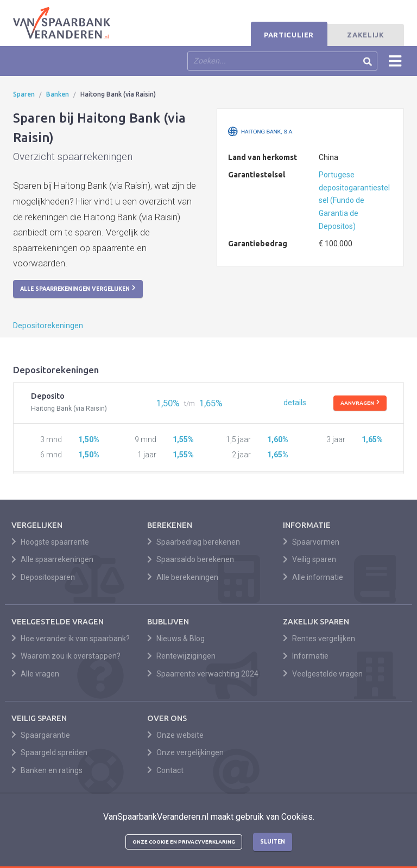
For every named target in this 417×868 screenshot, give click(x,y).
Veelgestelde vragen (323, 674)
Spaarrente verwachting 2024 (203, 674)
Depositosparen (43, 577)
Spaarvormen (311, 542)
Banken (58, 94)
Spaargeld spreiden (49, 752)
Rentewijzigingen (181, 656)
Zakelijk (365, 35)
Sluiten (273, 841)
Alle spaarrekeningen (52, 559)
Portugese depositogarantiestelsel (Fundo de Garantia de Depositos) (354, 200)
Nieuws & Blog (176, 639)
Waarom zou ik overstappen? (66, 656)
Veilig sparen (309, 559)
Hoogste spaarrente (50, 542)
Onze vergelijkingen (185, 752)
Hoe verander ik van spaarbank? (71, 639)
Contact (165, 770)
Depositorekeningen (48, 326)
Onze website (175, 735)
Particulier (289, 35)
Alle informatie (313, 577)
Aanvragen (360, 403)
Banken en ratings (47, 770)
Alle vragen (35, 674)
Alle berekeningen (183, 577)
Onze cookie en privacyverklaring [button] (184, 842)
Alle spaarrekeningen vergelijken (78, 288)
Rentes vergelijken (319, 639)
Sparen (24, 94)
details (295, 403)
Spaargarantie (41, 735)
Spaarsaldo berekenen (191, 559)
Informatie (306, 656)
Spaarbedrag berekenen (194, 542)
